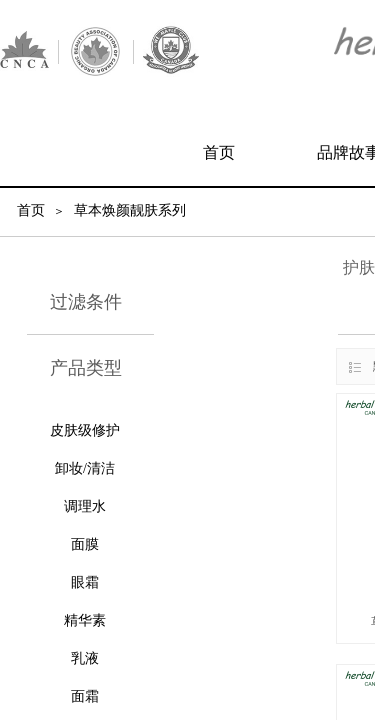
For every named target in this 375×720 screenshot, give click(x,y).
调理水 (85, 506)
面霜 (85, 696)
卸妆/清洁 (85, 468)
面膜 (85, 544)
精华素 (85, 620)
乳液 (85, 658)
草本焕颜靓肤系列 (130, 210)
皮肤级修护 (85, 430)
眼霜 (85, 582)
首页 (219, 152)
